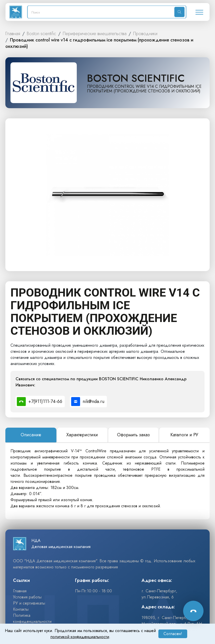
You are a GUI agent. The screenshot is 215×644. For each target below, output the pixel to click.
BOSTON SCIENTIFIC (41, 34)
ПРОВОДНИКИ (145, 34)
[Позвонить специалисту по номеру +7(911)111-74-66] (40, 402)
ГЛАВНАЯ (13, 34)
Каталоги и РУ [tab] (184, 435)
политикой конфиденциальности (80, 637)
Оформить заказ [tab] (133, 435)
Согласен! (173, 634)
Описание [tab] (31, 435)
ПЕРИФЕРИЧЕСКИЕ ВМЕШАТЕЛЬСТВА (95, 34)
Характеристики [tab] (82, 435)
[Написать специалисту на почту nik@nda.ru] (88, 402)
